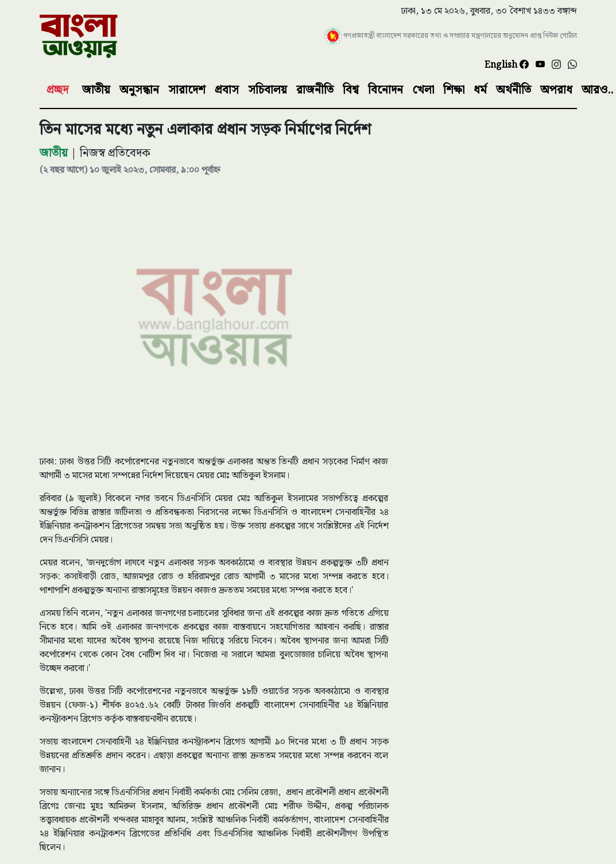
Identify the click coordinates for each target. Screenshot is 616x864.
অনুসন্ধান (139, 90)
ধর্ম (480, 90)
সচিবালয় (268, 90)
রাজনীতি (315, 90)
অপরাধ (556, 90)
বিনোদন (386, 90)
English (502, 65)
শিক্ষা (454, 90)
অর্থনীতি (514, 90)
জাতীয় (96, 90)
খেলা (423, 90)
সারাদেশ (187, 90)
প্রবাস (227, 90)
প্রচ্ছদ (57, 90)
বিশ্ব (351, 90)
